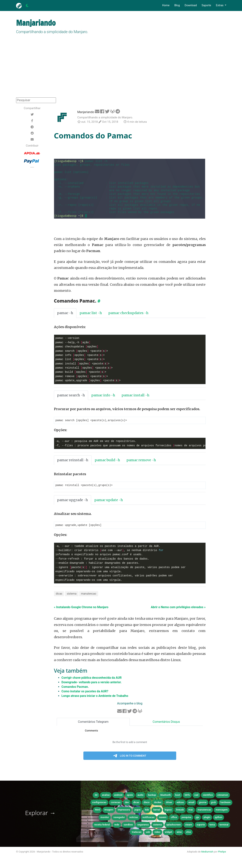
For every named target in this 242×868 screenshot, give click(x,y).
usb (148, 833)
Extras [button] (220, 5)
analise (106, 795)
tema (212, 825)
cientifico (208, 795)
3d (96, 795)
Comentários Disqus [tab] (166, 722)
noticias (134, 818)
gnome (203, 803)
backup (152, 795)
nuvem (163, 818)
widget (168, 833)
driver (169, 803)
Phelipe (222, 852)
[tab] (129, 500)
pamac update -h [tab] (109, 500)
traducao (137, 833)
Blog (177, 5)
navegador (119, 818)
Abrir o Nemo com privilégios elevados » (178, 608)
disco (147, 803)
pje (197, 818)
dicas (59, 594)
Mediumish (207, 852)
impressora (124, 810)
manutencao (88, 594)
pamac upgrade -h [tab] (73, 500)
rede (117, 825)
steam (189, 825)
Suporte (206, 5)
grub (213, 803)
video (157, 833)
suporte (201, 825)
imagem (109, 810)
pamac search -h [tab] (71, 395)
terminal (224, 825)
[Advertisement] (121, 69)
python (218, 818)
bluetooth (165, 795)
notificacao (149, 818)
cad (196, 795)
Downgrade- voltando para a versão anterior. (92, 683)
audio (140, 795)
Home (166, 5)
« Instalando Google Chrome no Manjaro (81, 608)
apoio (130, 795)
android (118, 795)
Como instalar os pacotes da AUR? (85, 692)
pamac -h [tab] (65, 313)
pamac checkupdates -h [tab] (128, 313)
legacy (168, 810)
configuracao (99, 803)
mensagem (222, 810)
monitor (105, 818)
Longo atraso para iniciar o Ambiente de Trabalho (95, 696)
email (191, 803)
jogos (137, 810)
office (174, 818)
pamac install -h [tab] (135, 395)
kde (147, 810)
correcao (116, 803)
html (97, 810)
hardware (225, 803)
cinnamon (223, 795)
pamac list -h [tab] (91, 313)
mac (191, 810)
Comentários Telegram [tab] (93, 722)
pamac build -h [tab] (107, 460)
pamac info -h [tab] (103, 395)
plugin (207, 818)
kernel (157, 810)
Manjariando (86, 112)
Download (191, 5)
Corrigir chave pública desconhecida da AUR (92, 678)
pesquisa (186, 818)
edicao (180, 803)
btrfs (187, 795)
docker (158, 803)
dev (127, 803)
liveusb (180, 810)
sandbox (128, 825)
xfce (188, 833)
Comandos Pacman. (75, 687)
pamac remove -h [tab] (141, 460)
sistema (72, 594)
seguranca (143, 825)
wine (179, 833)
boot (178, 795)
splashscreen (174, 825)
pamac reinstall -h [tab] (73, 460)
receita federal (102, 825)
